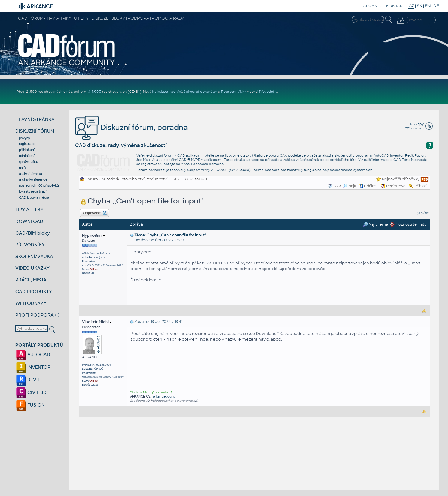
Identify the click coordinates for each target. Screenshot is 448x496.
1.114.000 (94, 92)
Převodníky (268, 92)
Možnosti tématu (408, 224)
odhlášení (27, 156)
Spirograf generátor (200, 92)
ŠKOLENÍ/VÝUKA (34, 256)
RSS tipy (417, 124)
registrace (27, 144)
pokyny (25, 138)
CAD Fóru (401, 160)
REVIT (28, 380)
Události (368, 186)
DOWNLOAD (29, 221)
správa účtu (29, 162)
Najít (350, 186)
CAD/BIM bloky (33, 233)
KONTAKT (396, 6)
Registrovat (397, 186)
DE (436, 6)
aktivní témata (31, 174)
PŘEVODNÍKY (30, 245)
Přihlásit (422, 186)
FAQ (337, 186)
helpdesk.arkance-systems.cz (347, 170)
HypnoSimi (94, 235)
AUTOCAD (33, 355)
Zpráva (136, 224)
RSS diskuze (414, 128)
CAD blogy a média (34, 197)
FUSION (30, 405)
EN (428, 6)
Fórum (92, 179)
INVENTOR (33, 367)
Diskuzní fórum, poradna (131, 127)
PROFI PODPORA (35, 315)
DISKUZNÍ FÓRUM (35, 131)
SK (419, 6)
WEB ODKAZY (31, 303)
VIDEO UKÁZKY (32, 268)
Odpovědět (95, 213)
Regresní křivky (234, 92)
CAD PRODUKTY (34, 292)
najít (23, 168)
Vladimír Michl (97, 322)
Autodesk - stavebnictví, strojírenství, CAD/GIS (144, 179)
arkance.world (164, 397)
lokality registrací (33, 191)
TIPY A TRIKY (29, 210)
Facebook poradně (207, 164)
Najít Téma (376, 224)
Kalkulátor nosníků (167, 92)
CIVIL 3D (31, 392)
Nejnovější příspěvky (401, 179)
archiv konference (33, 179)
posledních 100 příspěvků (39, 185)
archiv (423, 213)
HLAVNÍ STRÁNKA (35, 119)
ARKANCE (373, 6)
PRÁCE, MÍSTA (31, 280)
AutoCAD (198, 179)
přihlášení (27, 150)
